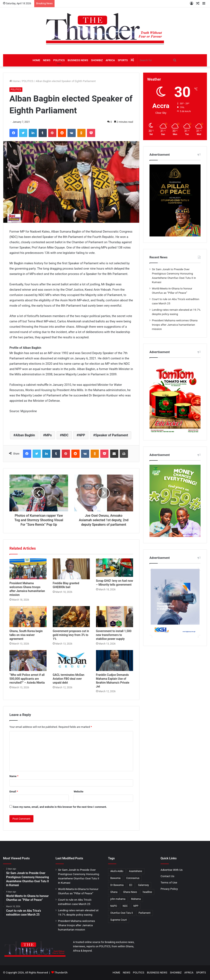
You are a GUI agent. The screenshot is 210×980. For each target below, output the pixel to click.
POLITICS (59, 60)
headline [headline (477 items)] (147, 892)
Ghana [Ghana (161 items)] (114, 892)
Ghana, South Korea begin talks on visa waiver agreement (26, 635)
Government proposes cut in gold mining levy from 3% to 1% (71, 635)
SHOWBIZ (97, 60)
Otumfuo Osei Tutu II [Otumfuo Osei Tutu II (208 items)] (122, 913)
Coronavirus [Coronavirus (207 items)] (133, 878)
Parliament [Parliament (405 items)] (145, 913)
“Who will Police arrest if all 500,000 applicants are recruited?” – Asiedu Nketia (27, 679)
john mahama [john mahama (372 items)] (118, 899)
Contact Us (167, 876)
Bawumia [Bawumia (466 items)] (115, 878)
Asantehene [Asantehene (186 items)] (135, 871)
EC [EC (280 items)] (131, 885)
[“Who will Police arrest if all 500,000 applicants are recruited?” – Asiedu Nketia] (28, 660)
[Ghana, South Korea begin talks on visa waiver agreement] (28, 617)
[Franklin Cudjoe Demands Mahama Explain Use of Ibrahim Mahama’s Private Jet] (115, 660)
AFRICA (110, 60)
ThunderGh (61, 973)
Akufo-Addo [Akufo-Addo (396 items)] (117, 871)
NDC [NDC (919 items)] (125, 906)
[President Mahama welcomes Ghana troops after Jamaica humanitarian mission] (28, 569)
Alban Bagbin (25, 435)
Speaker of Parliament (112, 435)
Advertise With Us (172, 870)
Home (15, 81)
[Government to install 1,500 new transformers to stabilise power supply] (115, 617)
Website (78, 792)
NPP (82, 435)
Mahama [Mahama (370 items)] (136, 899)
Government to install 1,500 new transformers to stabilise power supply (114, 635)
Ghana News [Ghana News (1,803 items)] (130, 892)
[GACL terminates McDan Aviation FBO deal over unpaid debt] (71, 660)
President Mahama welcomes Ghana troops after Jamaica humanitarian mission (175, 325)
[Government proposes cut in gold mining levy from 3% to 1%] (71, 617)
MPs (49, 435)
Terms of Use (169, 882)
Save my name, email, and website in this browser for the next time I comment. (60, 807)
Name (14, 776)
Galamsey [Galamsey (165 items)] (143, 885)
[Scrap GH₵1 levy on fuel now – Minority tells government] (115, 568)
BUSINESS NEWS (78, 60)
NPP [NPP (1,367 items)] (136, 906)
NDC (65, 435)
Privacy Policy (169, 889)
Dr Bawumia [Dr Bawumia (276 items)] (117, 885)
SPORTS (123, 60)
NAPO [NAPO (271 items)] (114, 906)
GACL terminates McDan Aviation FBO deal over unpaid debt (68, 679)
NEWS (47, 60)
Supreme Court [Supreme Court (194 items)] (119, 920)
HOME (36, 60)
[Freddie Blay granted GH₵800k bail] (71, 569)
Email (14, 792)
